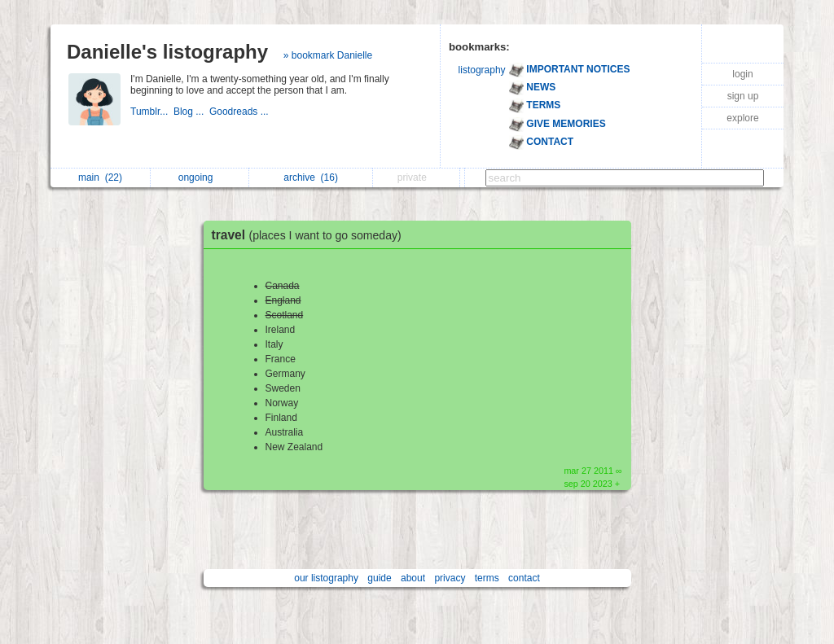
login (742, 74)
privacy (450, 578)
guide (379, 578)
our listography (326, 578)
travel (311, 235)
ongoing (200, 177)
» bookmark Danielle (328, 55)
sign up (743, 96)
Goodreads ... (240, 112)
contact (524, 578)
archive (311, 177)
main (100, 177)
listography (482, 70)
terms (487, 578)
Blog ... (191, 112)
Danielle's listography (167, 52)
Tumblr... (152, 112)
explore (742, 118)
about (413, 578)
